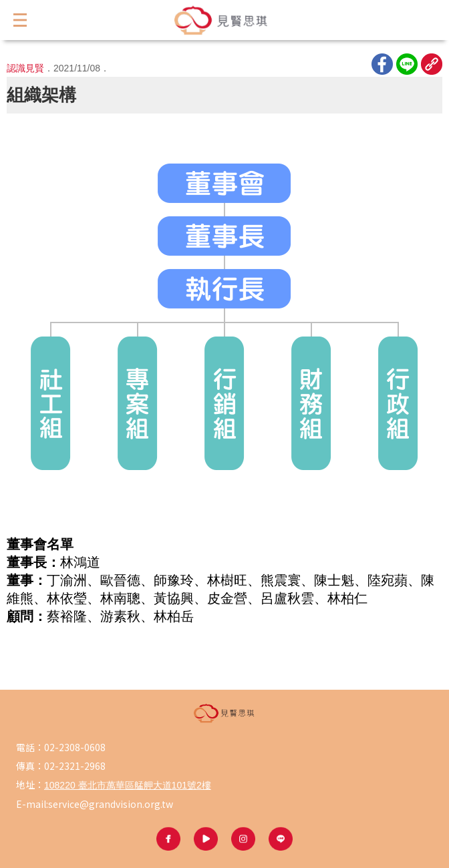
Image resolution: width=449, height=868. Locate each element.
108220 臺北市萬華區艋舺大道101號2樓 (128, 785)
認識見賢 (25, 68)
